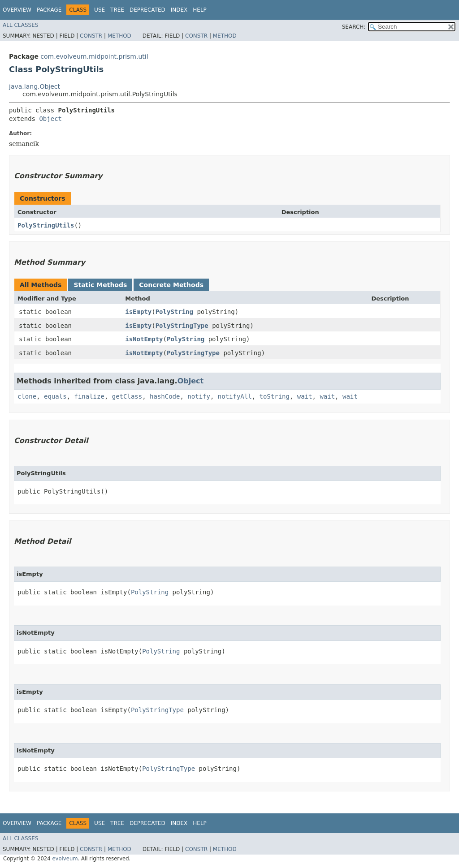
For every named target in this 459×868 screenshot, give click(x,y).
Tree (117, 10)
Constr (91, 36)
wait (305, 396)
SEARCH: (354, 27)
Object (50, 119)
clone (27, 396)
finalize (89, 396)
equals (55, 396)
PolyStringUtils (46, 225)
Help (200, 10)
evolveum (65, 859)
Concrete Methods (171, 285)
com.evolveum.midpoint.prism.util (94, 56)
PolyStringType (182, 326)
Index (179, 10)
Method (119, 36)
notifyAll (235, 396)
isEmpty (138, 312)
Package (49, 10)
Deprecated (147, 10)
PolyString (174, 312)
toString (275, 396)
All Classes (20, 25)
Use (100, 10)
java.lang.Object (35, 86)
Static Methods (100, 285)
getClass (127, 396)
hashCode (165, 396)
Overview (17, 10)
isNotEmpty (144, 339)
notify (199, 396)
